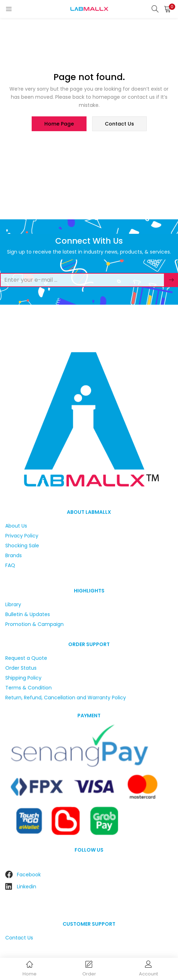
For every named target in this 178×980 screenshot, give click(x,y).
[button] (167, 9)
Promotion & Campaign (34, 624)
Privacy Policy (22, 536)
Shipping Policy (23, 678)
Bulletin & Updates (28, 614)
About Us (16, 526)
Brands (14, 555)
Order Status (21, 668)
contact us (119, 124)
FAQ (10, 565)
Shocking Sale (22, 546)
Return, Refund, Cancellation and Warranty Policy (66, 698)
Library (13, 604)
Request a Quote (26, 658)
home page (59, 124)
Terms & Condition (28, 688)
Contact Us (19, 938)
